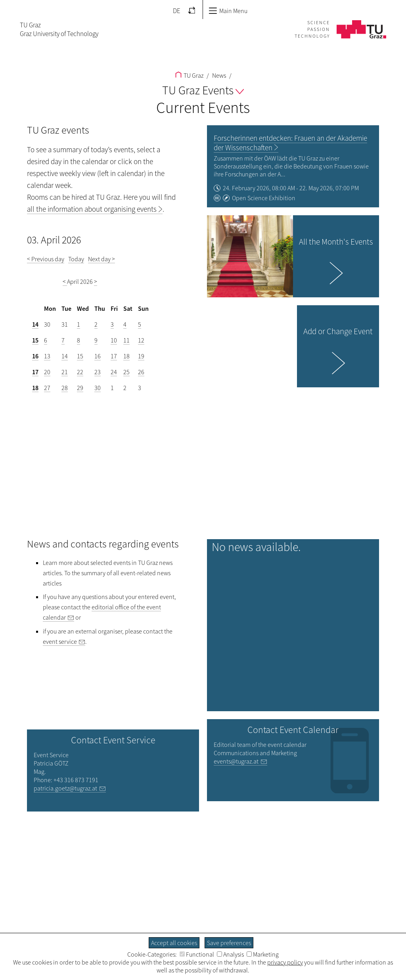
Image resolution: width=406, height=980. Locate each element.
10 (114, 340)
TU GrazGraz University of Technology (59, 29)
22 (80, 372)
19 (141, 356)
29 (80, 388)
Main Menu (228, 11)
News (218, 75)
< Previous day (46, 259)
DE (177, 11)
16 (35, 356)
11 (126, 340)
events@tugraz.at (236, 761)
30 (98, 388)
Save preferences (229, 943)
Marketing (263, 954)
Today (76, 259)
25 (126, 372)
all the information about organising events (92, 209)
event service (60, 641)
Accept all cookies (174, 943)
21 (65, 372)
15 (35, 340)
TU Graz (189, 75)
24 (114, 372)
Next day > (101, 259)
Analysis (230, 954)
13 (47, 356)
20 (47, 372)
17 (114, 356)
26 (141, 372)
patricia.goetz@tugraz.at (65, 788)
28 (65, 388)
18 (126, 356)
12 (141, 340)
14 (35, 324)
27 (47, 388)
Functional (197, 954)
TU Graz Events (203, 90)
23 (98, 372)
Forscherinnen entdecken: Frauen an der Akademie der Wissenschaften (290, 143)
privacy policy (285, 962)
